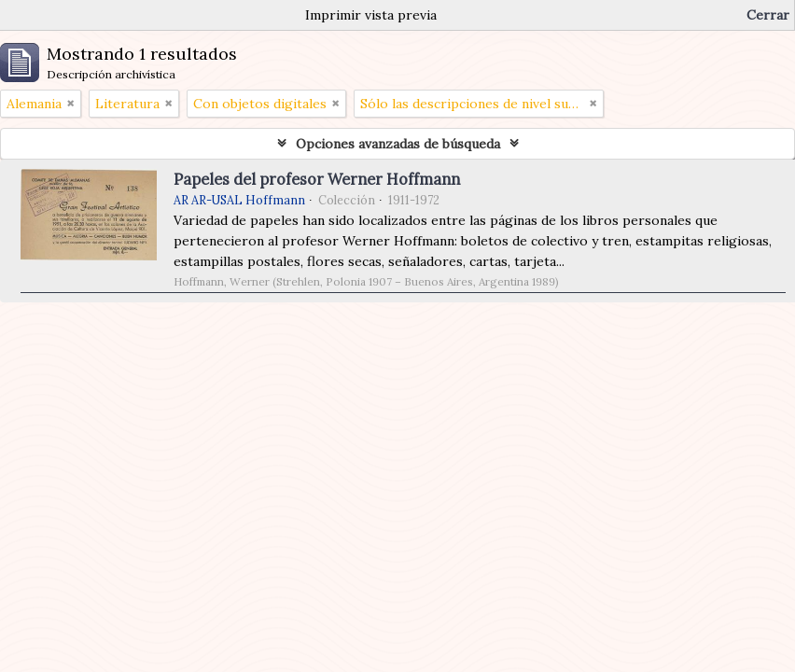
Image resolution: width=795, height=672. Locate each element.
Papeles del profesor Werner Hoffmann (317, 179)
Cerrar (768, 15)
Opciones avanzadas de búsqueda (398, 144)
